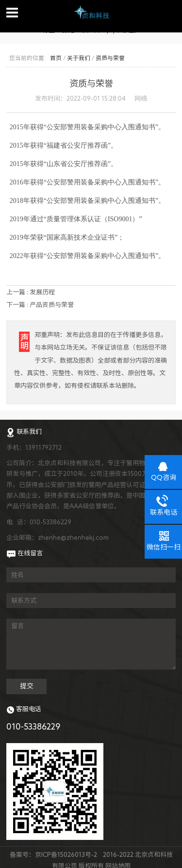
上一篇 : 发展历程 (31, 292)
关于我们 (79, 58)
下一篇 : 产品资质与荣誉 (40, 305)
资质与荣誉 (110, 58)
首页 (56, 58)
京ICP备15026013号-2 (66, 854)
